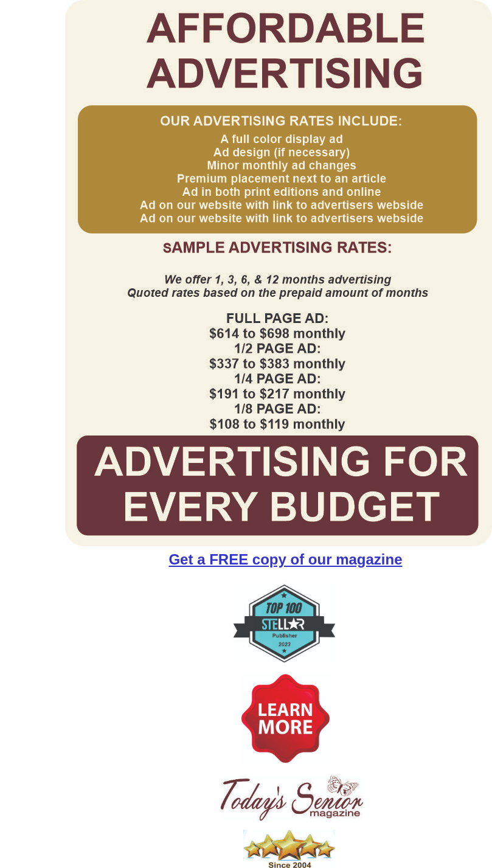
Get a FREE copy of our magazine (285, 559)
